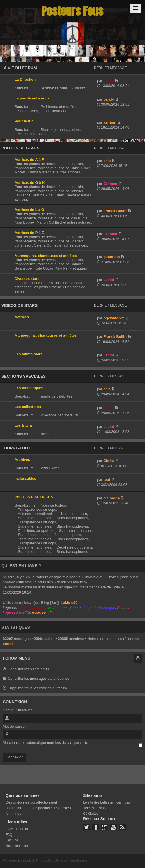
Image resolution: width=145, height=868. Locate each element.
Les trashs (24, 425)
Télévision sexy (95, 808)
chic (107, 161)
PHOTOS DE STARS (20, 148)
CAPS (108, 81)
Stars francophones (72, 518)
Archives (22, 460)
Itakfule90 (69, 603)
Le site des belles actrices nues (107, 802)
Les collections (28, 407)
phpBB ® (30, 860)
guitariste (112, 257)
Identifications (55, 111)
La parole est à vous (32, 98)
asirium (110, 122)
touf (107, 480)
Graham (110, 184)
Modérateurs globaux (64, 608)
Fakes (44, 434)
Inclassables (25, 478)
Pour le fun (24, 121)
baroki (109, 99)
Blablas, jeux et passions (61, 130)
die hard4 (111, 498)
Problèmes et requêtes (59, 107)
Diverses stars (27, 279)
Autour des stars (31, 134)
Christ (109, 461)
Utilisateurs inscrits (38, 613)
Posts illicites (49, 468)
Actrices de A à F (29, 160)
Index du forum (17, 829)
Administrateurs (32, 608)
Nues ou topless (54, 505)
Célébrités (91, 814)
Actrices (22, 317)
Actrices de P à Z (29, 233)
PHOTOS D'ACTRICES (34, 497)
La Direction (25, 79)
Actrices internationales (37, 514)
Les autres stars (29, 354)
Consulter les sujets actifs (26, 669)
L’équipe (12, 840)
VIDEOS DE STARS (19, 305)
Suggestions (28, 111)
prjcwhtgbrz (114, 318)
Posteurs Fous (72, 11)
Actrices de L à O (29, 210)
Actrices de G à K (30, 183)
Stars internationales (35, 518)
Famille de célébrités (55, 396)
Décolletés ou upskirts (36, 531)
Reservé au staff (54, 88)
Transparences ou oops (37, 510)
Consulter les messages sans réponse (36, 679)
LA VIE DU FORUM (19, 68)
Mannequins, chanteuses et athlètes (46, 256)
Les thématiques (29, 388)
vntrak (8, 644)
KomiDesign (78, 860)
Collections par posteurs (58, 415)
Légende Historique (99, 608)
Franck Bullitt (115, 211)
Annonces (81, 88)
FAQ (9, 835)
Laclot (109, 280)
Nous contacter (17, 846)
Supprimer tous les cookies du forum (35, 688)
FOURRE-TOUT (16, 448)
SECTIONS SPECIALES (24, 376)
